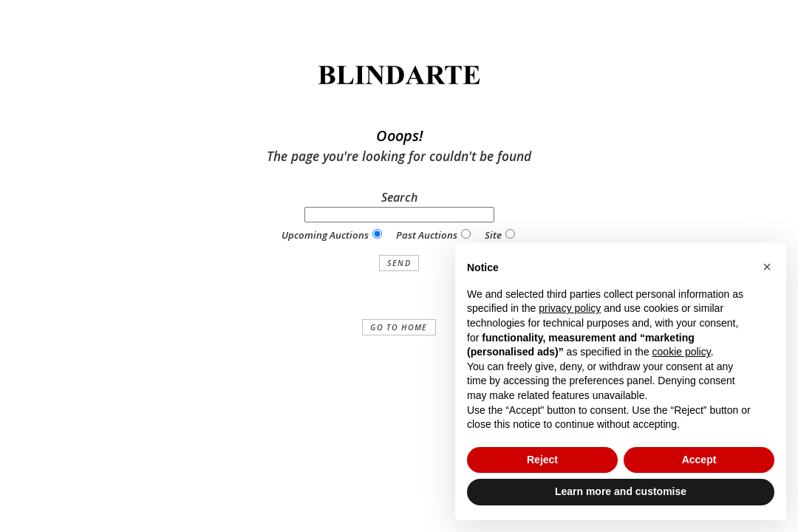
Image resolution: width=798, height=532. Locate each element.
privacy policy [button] (570, 308)
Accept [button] (699, 460)
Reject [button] (542, 460)
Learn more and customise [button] (621, 491)
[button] (767, 267)
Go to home (399, 327)
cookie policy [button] (682, 352)
